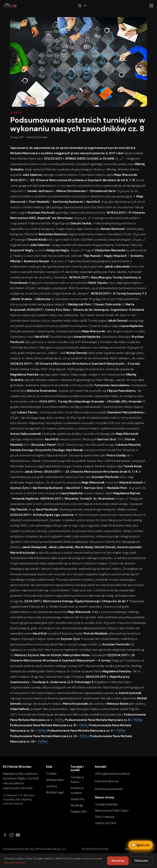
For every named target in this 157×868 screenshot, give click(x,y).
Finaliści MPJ (79, 812)
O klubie (51, 774)
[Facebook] (5, 835)
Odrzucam (141, 861)
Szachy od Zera (105, 823)
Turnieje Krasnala (106, 804)
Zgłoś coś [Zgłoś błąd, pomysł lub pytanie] (141, 845)
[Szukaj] (83, 6)
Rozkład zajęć (55, 792)
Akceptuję (118, 861)
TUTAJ (60, 720)
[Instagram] (11, 835)
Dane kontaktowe (107, 781)
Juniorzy (52, 786)
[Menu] (151, 6)
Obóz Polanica (105, 817)
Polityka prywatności (109, 789)
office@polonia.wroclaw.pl (112, 774)
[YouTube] (18, 835)
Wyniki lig (77, 805)
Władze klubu (55, 780)
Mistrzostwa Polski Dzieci (112, 811)
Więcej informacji (15, 863)
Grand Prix (77, 799)
